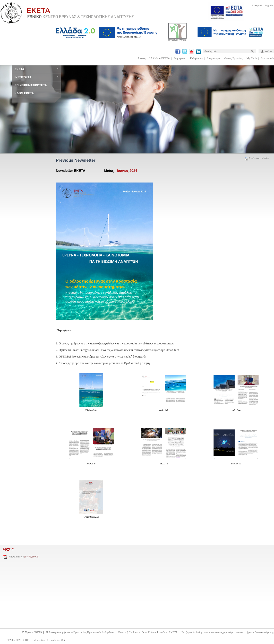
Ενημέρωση (180, 58)
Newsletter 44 (24, 557)
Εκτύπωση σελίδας (257, 158)
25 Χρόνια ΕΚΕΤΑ (160, 58)
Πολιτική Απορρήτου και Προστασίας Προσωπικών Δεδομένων (80, 632)
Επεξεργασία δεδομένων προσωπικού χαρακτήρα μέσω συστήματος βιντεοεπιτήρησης (228, 632)
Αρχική (141, 58)
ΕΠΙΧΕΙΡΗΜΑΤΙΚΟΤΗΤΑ (31, 85)
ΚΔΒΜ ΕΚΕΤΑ (24, 93)
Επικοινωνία (267, 58)
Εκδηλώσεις (197, 58)
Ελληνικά (257, 5)
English (269, 5)
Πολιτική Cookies (128, 632)
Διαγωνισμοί (214, 58)
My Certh (252, 58)
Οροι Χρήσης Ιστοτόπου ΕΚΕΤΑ (160, 632)
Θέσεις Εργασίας (234, 58)
